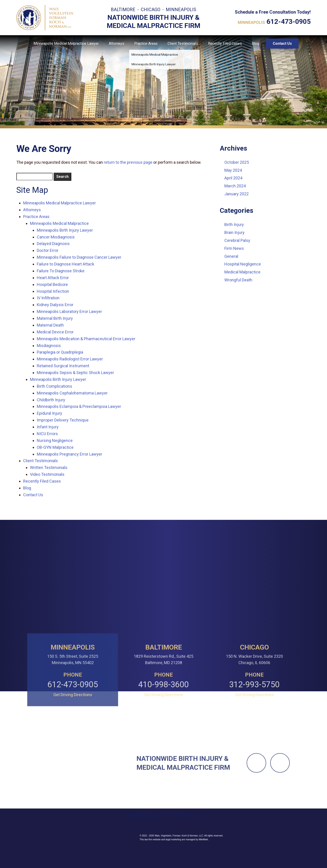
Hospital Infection (53, 291)
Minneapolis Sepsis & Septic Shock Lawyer (75, 373)
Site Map (136, 850)
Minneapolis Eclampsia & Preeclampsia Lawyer (79, 406)
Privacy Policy (187, 850)
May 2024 (233, 170)
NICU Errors (47, 434)
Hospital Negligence (243, 264)
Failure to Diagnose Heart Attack (66, 264)
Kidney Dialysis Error (55, 305)
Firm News (234, 248)
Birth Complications (54, 386)
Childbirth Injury (51, 400)
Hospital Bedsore (52, 284)
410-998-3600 (163, 736)
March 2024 (235, 186)
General (231, 256)
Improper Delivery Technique (63, 420)
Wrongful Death (238, 280)
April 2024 (233, 178)
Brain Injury (234, 232)
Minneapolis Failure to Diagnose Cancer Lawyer (79, 257)
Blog (255, 43)
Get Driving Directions (73, 746)
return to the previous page (128, 162)
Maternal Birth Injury (55, 318)
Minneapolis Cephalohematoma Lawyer (72, 393)
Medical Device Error (55, 332)
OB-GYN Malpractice (55, 447)
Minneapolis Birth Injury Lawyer (65, 230)
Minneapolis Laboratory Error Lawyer (69, 311)
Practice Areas (146, 43)
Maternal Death (50, 325)
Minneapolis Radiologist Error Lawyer (70, 359)
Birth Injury (234, 224)
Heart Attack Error (53, 278)
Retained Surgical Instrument (63, 366)
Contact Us (282, 43)
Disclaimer (159, 850)
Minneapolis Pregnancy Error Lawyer (69, 454)
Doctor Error (48, 250)
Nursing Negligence (55, 440)
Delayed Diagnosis (53, 244)
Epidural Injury (50, 413)
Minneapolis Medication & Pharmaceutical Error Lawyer (86, 339)
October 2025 (237, 162)
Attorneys (116, 43)
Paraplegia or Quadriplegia (60, 352)
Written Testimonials (49, 467)
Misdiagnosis (49, 346)
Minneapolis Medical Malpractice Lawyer (66, 43)
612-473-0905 (289, 21)
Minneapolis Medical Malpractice (59, 223)
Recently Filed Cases (225, 43)
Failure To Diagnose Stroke (61, 271)
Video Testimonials (47, 474)
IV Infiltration (48, 298)
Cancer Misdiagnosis (56, 237)
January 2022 (237, 194)
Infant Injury (48, 427)
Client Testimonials (183, 43)
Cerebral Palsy (237, 240)
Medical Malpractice (242, 272)
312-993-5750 (254, 736)
